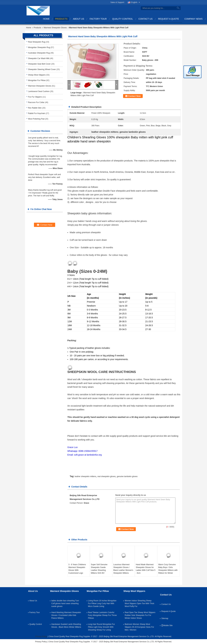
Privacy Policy (41, 636)
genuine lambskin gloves (127, 476)
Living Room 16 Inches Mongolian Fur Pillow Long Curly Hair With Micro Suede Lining (102, 603)
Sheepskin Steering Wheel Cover (42, 69)
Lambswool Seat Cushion (39, 91)
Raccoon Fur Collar (36, 102)
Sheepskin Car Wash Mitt (39, 58)
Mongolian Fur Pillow (37, 80)
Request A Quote (169, 19)
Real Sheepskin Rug (37, 42)
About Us (79, 19)
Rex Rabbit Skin (35, 108)
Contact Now (134, 96)
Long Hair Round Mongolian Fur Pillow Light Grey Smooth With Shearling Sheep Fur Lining (101, 627)
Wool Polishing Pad (36, 119)
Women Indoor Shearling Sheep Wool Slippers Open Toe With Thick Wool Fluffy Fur (139, 603)
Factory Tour (98, 19)
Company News (193, 19)
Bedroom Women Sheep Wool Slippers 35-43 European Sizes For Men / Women (139, 627)
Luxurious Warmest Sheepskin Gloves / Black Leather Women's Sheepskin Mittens (123, 569)
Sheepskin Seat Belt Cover (39, 64)
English (136, 2)
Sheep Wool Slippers (37, 75)
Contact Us (146, 19)
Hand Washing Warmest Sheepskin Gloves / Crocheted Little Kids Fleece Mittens (66, 615)
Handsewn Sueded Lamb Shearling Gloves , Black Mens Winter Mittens (66, 626)
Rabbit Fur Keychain (37, 113)
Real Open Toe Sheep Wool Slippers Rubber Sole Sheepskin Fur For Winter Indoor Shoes (140, 615)
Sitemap (165, 618)
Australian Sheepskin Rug (39, 53)
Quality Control (123, 19)
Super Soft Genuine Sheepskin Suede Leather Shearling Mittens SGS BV (99, 569)
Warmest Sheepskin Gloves (55, 28)
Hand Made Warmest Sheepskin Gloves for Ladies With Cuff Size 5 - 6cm (146, 569)
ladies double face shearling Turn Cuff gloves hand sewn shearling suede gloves (65, 603)
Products (61, 19)
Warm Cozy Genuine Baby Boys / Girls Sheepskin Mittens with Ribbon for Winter (168, 569)
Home (46, 19)
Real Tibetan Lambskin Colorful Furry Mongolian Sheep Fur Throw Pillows (102, 615)
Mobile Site (167, 625)
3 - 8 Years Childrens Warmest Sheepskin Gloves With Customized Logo (77, 569)
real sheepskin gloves (106, 476)
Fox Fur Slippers (35, 97)
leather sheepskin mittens (85, 476)
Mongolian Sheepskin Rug (39, 47)
